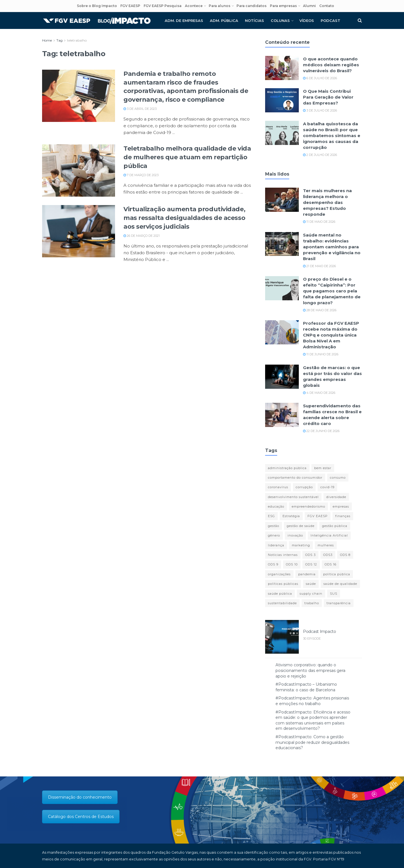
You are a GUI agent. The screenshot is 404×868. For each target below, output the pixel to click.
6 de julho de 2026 (320, 78)
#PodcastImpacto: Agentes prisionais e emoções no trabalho (312, 701)
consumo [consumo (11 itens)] (338, 478)
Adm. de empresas (184, 21)
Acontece (194, 6)
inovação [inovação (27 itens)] (295, 535)
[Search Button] (360, 21)
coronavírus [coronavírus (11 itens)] (278, 487)
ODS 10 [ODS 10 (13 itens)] (292, 564)
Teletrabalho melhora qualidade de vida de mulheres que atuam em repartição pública (187, 157)
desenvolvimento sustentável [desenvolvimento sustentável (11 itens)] (293, 497)
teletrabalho (77, 40)
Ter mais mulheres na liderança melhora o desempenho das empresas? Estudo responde (327, 202)
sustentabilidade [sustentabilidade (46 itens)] (282, 603)
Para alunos (220, 6)
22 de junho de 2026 (321, 431)
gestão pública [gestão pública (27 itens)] (335, 526)
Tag (59, 40)
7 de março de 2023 (141, 175)
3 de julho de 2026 (320, 110)
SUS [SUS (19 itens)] (334, 594)
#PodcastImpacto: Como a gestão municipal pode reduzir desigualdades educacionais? (312, 742)
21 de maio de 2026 (319, 266)
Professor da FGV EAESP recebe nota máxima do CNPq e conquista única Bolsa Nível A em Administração (331, 335)
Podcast (330, 21)
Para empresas (283, 6)
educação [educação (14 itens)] (276, 506)
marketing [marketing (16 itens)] (301, 545)
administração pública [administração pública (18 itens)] (287, 468)
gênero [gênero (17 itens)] (274, 535)
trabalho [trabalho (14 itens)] (312, 603)
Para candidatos (252, 6)
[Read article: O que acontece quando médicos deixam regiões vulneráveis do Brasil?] (282, 68)
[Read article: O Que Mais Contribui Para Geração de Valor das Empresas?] (282, 100)
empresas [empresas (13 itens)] (341, 506)
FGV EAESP (130, 6)
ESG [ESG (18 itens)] (271, 516)
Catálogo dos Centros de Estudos (81, 817)
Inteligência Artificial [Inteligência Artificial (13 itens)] (329, 535)
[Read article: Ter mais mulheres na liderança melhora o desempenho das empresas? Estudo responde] (282, 200)
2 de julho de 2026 (320, 155)
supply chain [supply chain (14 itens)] (311, 594)
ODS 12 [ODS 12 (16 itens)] (311, 564)
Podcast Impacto (320, 631)
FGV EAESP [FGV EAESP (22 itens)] (318, 516)
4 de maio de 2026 (319, 393)
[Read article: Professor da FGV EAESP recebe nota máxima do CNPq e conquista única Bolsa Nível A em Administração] (282, 332)
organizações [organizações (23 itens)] (279, 574)
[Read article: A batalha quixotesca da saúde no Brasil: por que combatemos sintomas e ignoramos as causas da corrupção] (282, 133)
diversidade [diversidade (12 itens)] (336, 497)
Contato (327, 6)
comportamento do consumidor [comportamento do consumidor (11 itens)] (295, 478)
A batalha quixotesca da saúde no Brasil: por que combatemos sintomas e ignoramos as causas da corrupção (332, 136)
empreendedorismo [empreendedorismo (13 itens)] (308, 506)
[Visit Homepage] (97, 21)
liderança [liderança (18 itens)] (276, 545)
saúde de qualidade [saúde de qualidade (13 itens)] (340, 584)
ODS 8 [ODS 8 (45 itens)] (345, 555)
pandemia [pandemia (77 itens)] (307, 574)
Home (47, 40)
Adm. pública (224, 21)
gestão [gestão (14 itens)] (274, 526)
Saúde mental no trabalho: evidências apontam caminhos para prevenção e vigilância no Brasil (332, 247)
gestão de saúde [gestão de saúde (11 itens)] (301, 526)
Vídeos (307, 21)
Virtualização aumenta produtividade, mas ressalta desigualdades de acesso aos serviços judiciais (184, 218)
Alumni (309, 6)
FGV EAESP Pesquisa (163, 6)
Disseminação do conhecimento (80, 797)
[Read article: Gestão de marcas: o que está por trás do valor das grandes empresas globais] (282, 377)
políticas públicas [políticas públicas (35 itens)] (283, 584)
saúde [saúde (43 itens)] (311, 584)
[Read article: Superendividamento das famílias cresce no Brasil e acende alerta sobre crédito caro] (282, 415)
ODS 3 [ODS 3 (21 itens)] (310, 555)
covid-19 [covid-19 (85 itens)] (327, 487)
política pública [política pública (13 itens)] (337, 574)
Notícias (254, 21)
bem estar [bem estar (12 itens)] (323, 468)
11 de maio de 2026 (319, 222)
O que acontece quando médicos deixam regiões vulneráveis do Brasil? (331, 65)
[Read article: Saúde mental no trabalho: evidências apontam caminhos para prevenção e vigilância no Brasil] (282, 244)
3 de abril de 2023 (140, 109)
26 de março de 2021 (142, 236)
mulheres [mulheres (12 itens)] (326, 545)
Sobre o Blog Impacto (97, 6)
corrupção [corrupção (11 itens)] (304, 487)
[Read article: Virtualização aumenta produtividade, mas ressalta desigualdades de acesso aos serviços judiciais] (79, 231)
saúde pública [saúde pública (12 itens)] (280, 594)
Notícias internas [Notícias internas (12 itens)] (283, 555)
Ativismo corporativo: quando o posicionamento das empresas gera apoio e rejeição (310, 670)
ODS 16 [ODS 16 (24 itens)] (330, 564)
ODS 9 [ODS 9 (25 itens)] (273, 564)
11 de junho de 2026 (321, 354)
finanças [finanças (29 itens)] (343, 516)
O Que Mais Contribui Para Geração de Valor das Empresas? (328, 97)
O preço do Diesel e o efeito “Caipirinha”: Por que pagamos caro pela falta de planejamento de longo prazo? (332, 291)
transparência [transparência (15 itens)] (339, 603)
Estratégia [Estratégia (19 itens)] (291, 516)
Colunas (280, 21)
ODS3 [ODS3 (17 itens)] (328, 555)
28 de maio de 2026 (320, 310)
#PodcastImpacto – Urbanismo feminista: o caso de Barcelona (306, 687)
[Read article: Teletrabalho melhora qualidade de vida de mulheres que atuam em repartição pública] (79, 171)
